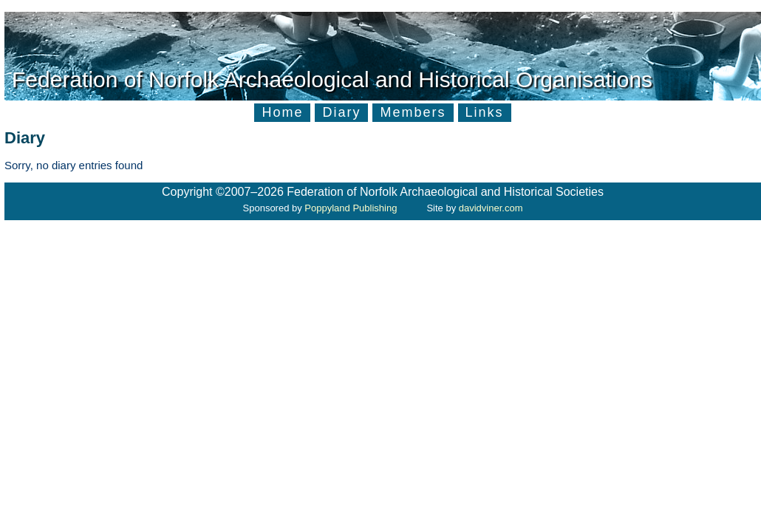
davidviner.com (491, 208)
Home (282, 112)
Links (485, 112)
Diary (341, 112)
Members (413, 112)
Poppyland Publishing (351, 208)
